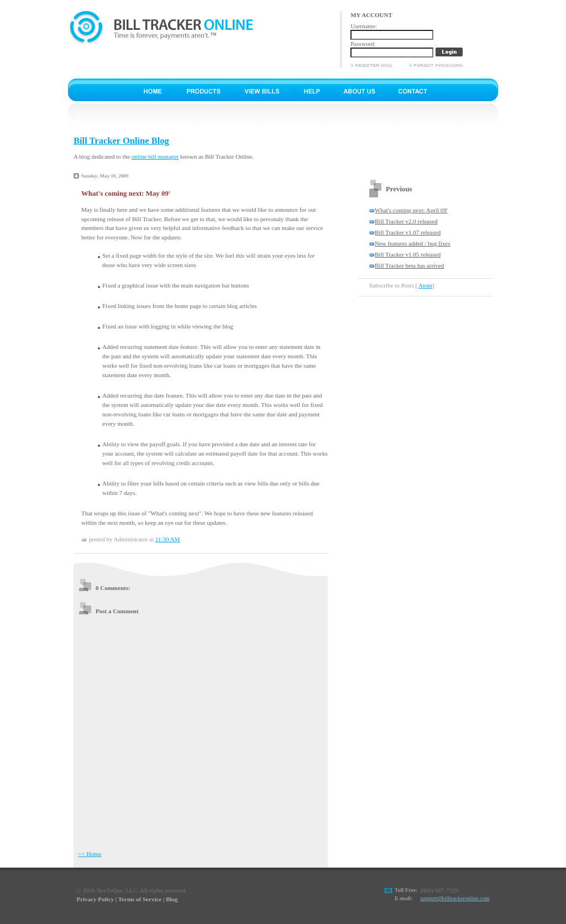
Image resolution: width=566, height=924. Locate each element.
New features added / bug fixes (413, 243)
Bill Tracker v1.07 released (408, 232)
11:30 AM (168, 539)
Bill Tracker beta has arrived (409, 265)
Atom (425, 285)
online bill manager (155, 156)
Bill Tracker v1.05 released (408, 254)
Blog (172, 899)
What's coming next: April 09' (411, 210)
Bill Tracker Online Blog (121, 141)
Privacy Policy (96, 899)
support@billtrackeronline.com (455, 898)
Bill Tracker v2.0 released (406, 221)
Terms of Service (140, 899)
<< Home (90, 854)
